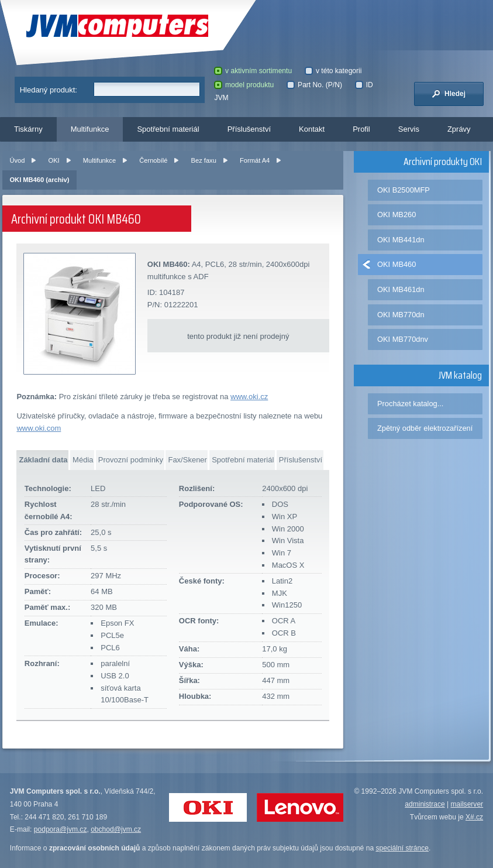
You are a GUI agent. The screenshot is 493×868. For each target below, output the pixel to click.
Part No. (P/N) (314, 85)
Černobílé (153, 160)
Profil (361, 129)
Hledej (449, 94)
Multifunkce (90, 129)
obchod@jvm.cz (116, 829)
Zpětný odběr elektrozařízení (425, 428)
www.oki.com (39, 428)
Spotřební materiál (168, 129)
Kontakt (312, 129)
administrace (425, 804)
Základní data (43, 460)
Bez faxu (204, 160)
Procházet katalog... (410, 404)
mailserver (467, 804)
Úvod (17, 160)
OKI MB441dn (401, 240)
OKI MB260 (397, 215)
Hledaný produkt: (49, 90)
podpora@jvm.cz (61, 829)
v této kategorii (333, 71)
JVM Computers (117, 26)
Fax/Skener (187, 460)
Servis (409, 129)
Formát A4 (255, 160)
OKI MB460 (397, 264)
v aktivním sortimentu (253, 71)
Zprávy (459, 129)
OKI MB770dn (401, 315)
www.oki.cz (249, 397)
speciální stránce (402, 848)
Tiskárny (28, 129)
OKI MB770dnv (403, 339)
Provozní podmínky (131, 460)
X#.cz (474, 817)
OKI (54, 160)
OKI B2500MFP (404, 190)
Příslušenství (249, 129)
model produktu (244, 85)
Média (83, 460)
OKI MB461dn (401, 289)
